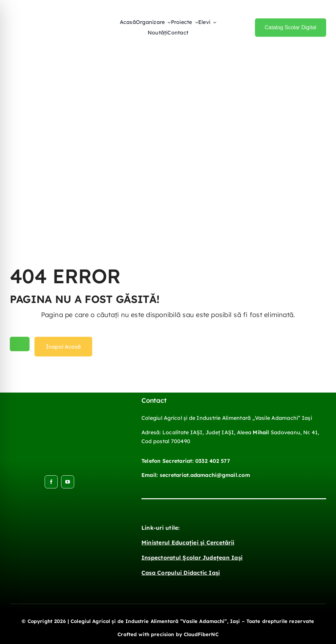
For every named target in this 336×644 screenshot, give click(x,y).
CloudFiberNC (201, 634)
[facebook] (51, 482)
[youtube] (68, 482)
